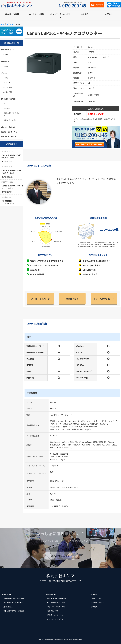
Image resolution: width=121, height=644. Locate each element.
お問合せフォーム (98, 603)
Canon (6, 54)
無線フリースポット (11, 120)
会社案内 (85, 14)
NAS (5, 104)
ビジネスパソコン (54, 611)
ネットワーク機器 (36, 14)
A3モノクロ (8, 87)
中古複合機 (5, 61)
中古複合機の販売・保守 (56, 603)
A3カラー (7, 78)
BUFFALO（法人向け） (10, 99)
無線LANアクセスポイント (12, 114)
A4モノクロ (8, 92)
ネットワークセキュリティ (61, 16)
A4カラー (7, 82)
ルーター (7, 108)
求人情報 (94, 607)
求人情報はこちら (61, 555)
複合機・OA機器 (12, 14)
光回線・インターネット (10, 132)
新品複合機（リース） (9, 50)
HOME (2, 24)
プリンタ (10, 24)
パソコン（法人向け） (9, 127)
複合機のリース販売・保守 (57, 598)
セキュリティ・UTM (9, 137)
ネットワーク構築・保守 (56, 607)
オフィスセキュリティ (55, 619)
